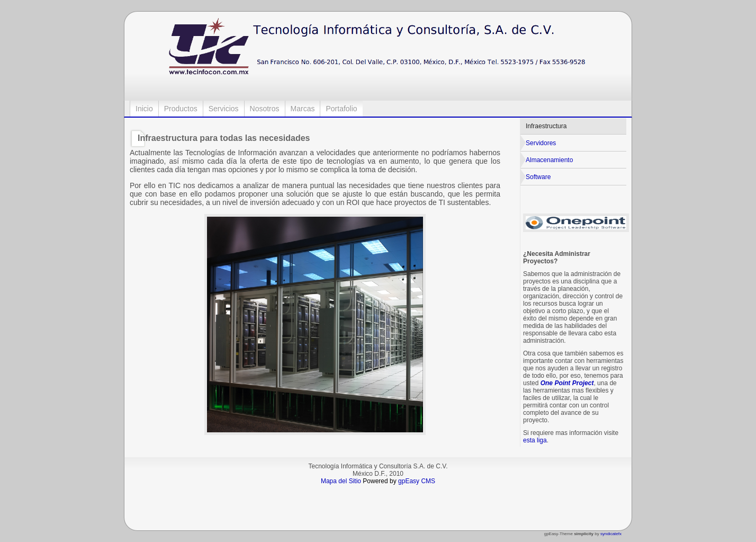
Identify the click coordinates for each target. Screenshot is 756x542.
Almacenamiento (549, 160)
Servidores (541, 143)
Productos (181, 109)
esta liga (535, 440)
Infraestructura (546, 126)
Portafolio (341, 109)
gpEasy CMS (417, 481)
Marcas (303, 109)
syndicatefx (611, 534)
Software (538, 177)
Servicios (224, 109)
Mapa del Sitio (341, 481)
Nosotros (265, 109)
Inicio (144, 109)
